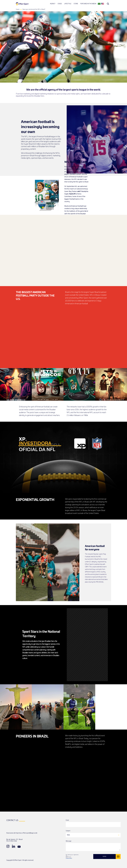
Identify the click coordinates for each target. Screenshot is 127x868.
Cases (18, 9)
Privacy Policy (69, 858)
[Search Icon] (108, 4)
